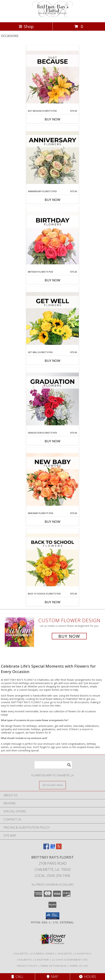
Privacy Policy (27, 966)
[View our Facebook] (46, 848)
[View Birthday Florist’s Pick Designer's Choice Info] (52, 238)
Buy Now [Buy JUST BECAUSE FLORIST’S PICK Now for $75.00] (52, 119)
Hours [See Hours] (88, 977)
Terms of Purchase (53, 966)
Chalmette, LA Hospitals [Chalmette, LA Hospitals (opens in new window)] (74, 954)
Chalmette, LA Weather (33, 960)
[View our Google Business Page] (52, 848)
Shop (26, 26)
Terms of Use (79, 966)
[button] (53, 916)
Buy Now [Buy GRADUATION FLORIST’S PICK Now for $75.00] (52, 441)
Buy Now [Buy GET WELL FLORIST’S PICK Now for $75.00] (52, 361)
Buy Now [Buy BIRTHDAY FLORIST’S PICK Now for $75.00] (52, 280)
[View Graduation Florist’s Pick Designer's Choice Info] (52, 399)
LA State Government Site (70, 960)
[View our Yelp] (59, 848)
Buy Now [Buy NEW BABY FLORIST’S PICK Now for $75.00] (52, 522)
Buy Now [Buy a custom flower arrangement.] (69, 636)
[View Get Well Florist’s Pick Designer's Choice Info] (52, 319)
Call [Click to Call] (17, 977)
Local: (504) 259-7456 (52, 876)
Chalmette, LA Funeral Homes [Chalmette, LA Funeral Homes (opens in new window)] (34, 954)
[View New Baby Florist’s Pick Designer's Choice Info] (52, 480)
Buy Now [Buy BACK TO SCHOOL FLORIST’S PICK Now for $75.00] (52, 602)
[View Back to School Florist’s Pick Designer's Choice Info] (52, 560)
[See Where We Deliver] (52, 785)
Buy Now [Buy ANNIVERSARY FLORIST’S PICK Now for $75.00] (52, 200)
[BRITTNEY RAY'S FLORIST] (52, 17)
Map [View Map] (52, 977)
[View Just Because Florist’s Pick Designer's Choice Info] (52, 77)
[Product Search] (53, 765)
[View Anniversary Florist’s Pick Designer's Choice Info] (52, 158)
